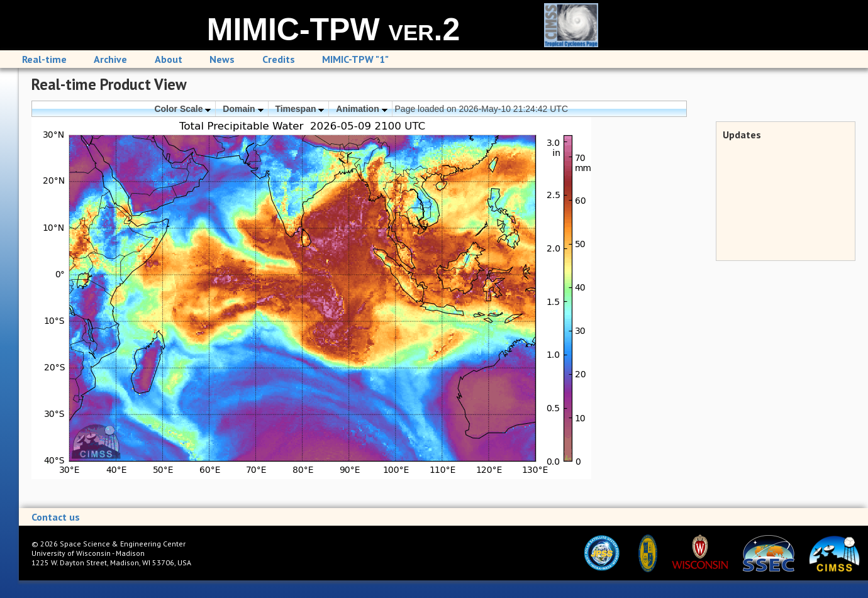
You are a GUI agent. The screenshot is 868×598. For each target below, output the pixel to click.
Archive (110, 59)
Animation (361, 109)
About (169, 59)
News (222, 59)
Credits (279, 59)
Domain (243, 109)
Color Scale (182, 109)
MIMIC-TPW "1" (355, 59)
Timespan (299, 109)
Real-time (44, 59)
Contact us (56, 517)
